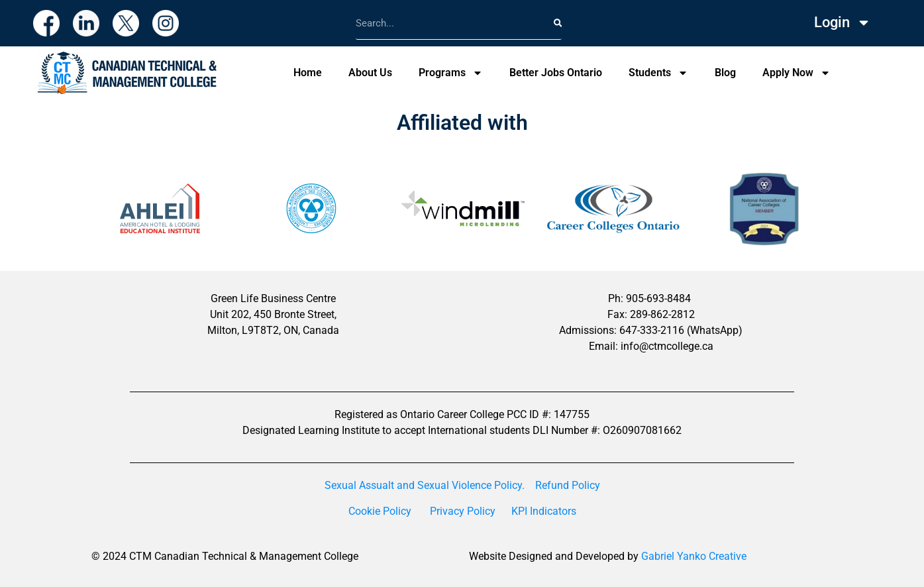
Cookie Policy (380, 511)
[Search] (558, 23)
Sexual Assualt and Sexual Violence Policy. (425, 485)
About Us (370, 73)
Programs (451, 73)
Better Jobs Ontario (556, 73)
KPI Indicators (544, 511)
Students (658, 73)
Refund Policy (568, 485)
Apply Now (796, 73)
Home (308, 73)
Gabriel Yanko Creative (694, 556)
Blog (725, 73)
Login (843, 23)
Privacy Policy (463, 511)
